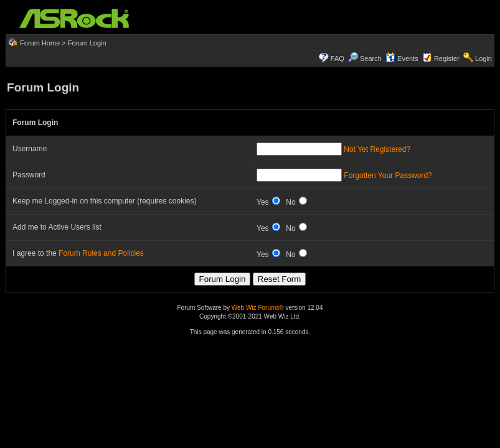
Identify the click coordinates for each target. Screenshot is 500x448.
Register (447, 58)
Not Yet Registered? (377, 149)
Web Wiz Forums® (258, 308)
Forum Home (40, 43)
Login (483, 58)
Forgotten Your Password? (388, 175)
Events (402, 58)
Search (371, 58)
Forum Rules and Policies (101, 253)
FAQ (337, 58)
